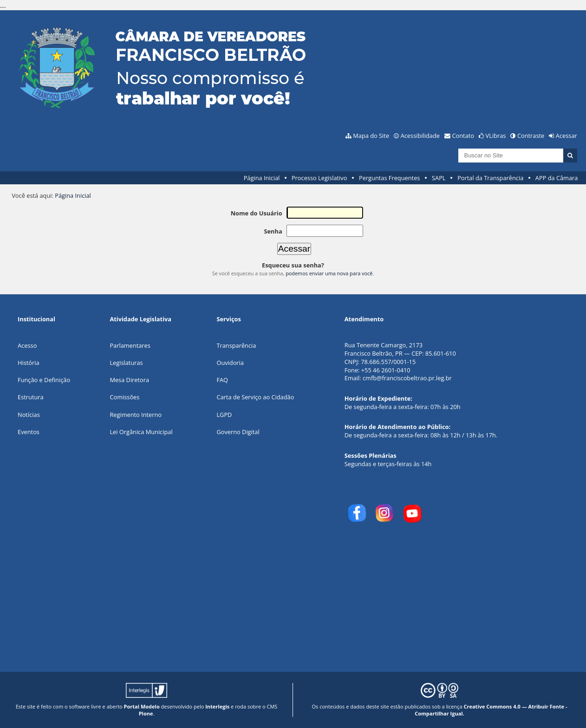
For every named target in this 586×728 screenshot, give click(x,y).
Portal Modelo (142, 706)
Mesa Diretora (129, 380)
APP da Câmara (557, 178)
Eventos (29, 432)
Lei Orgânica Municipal (141, 432)
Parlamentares (130, 345)
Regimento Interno (136, 415)
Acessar (566, 136)
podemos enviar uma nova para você (329, 273)
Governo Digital (238, 432)
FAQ (222, 380)
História (29, 363)
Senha (273, 231)
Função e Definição (44, 380)
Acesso (27, 345)
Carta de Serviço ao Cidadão (255, 397)
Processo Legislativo (319, 178)
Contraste (531, 136)
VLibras (496, 136)
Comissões (124, 397)
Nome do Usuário (257, 213)
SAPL (439, 178)
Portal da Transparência (490, 178)
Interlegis (217, 706)
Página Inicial (262, 178)
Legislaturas (126, 363)
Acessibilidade (420, 136)
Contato (463, 136)
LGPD (224, 415)
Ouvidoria (230, 363)
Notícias (29, 415)
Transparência (236, 345)
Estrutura (31, 397)
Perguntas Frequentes (389, 178)
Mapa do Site (371, 136)
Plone (146, 713)
